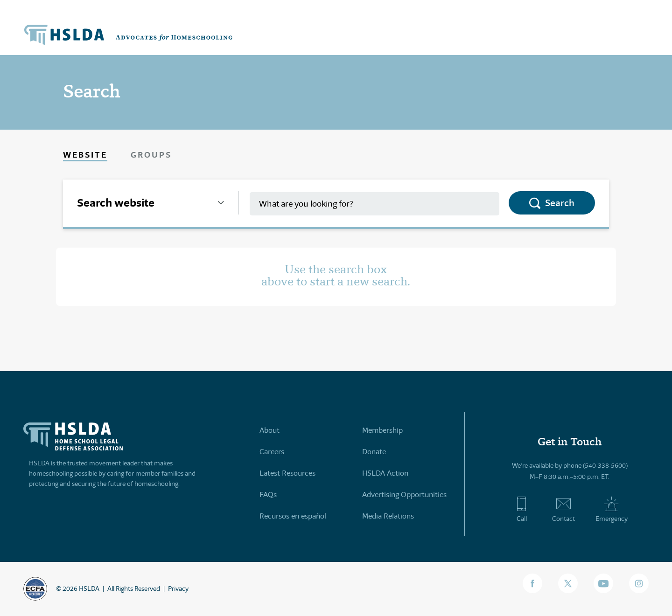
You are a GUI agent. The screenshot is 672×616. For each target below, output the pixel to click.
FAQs (268, 495)
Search (560, 203)
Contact (563, 509)
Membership (382, 430)
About (269, 430)
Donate (374, 452)
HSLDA (89, 588)
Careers (272, 452)
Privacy (178, 588)
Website (85, 155)
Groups (151, 155)
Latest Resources (287, 473)
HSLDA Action (385, 473)
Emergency (612, 509)
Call (521, 509)
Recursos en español (293, 516)
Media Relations (388, 516)
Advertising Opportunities (404, 495)
